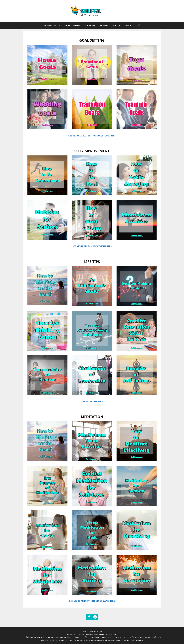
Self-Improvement (73, 25)
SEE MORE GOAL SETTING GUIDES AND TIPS (92, 136)
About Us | (72, 634)
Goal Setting (90, 25)
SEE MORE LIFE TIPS (92, 401)
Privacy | (80, 634)
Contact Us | (90, 634)
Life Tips (117, 25)
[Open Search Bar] (139, 25)
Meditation (104, 25)
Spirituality (129, 25)
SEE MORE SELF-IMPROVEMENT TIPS (92, 246)
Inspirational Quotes (52, 25)
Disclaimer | (100, 634)
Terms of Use (111, 634)
